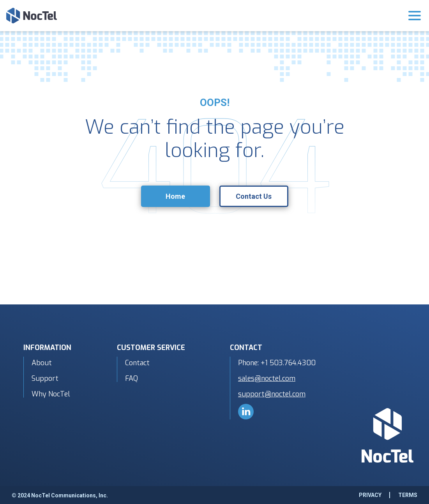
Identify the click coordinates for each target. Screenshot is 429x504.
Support (45, 378)
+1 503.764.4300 (288, 363)
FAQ (132, 378)
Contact (137, 363)
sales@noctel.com (267, 378)
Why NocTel (51, 394)
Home (175, 196)
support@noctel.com (272, 394)
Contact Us (254, 196)
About (42, 363)
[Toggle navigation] (415, 17)
